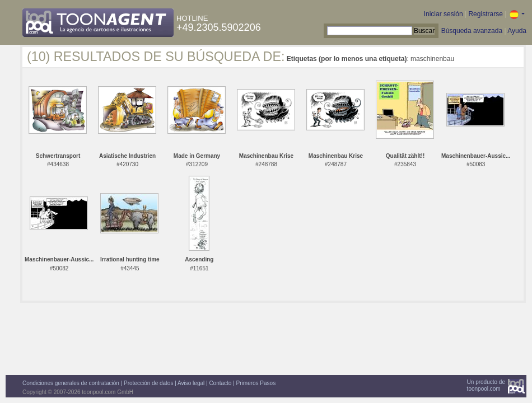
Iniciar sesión (444, 14)
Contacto (220, 383)
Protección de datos (148, 383)
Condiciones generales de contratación (71, 383)
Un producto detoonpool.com (486, 385)
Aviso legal (191, 383)
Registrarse (485, 14)
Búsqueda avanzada (472, 31)
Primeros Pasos (256, 383)
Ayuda (517, 31)
